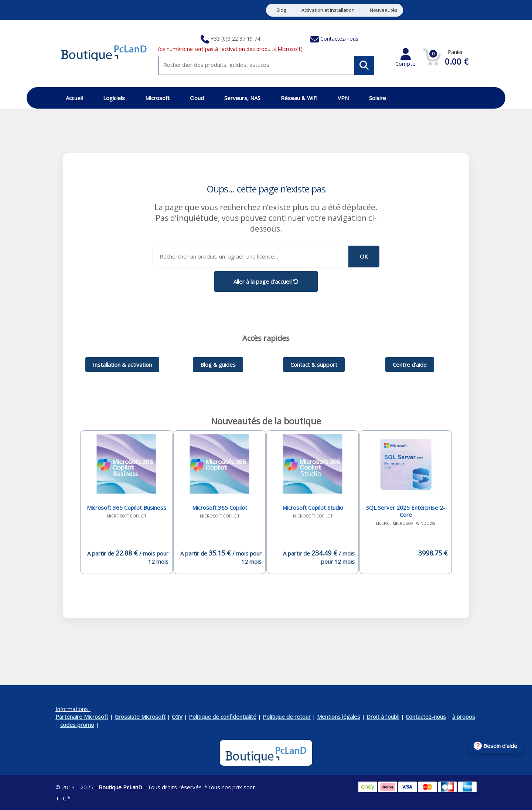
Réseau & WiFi (299, 98)
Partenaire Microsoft (82, 717)
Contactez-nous (339, 39)
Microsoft (157, 98)
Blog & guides (218, 365)
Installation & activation (122, 365)
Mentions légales (339, 717)
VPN (343, 98)
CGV (177, 717)
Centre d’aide (410, 365)
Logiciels (114, 98)
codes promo (77, 725)
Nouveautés (384, 10)
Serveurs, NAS (242, 98)
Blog (281, 10)
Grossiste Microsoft (140, 717)
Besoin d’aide (500, 746)
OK (364, 256)
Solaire (378, 98)
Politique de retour (287, 717)
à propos (464, 717)
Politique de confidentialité (223, 717)
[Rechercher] (364, 65)
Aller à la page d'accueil (266, 281)
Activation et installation (328, 10)
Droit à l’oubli (383, 717)
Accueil (74, 98)
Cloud (197, 98)
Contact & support (314, 365)
